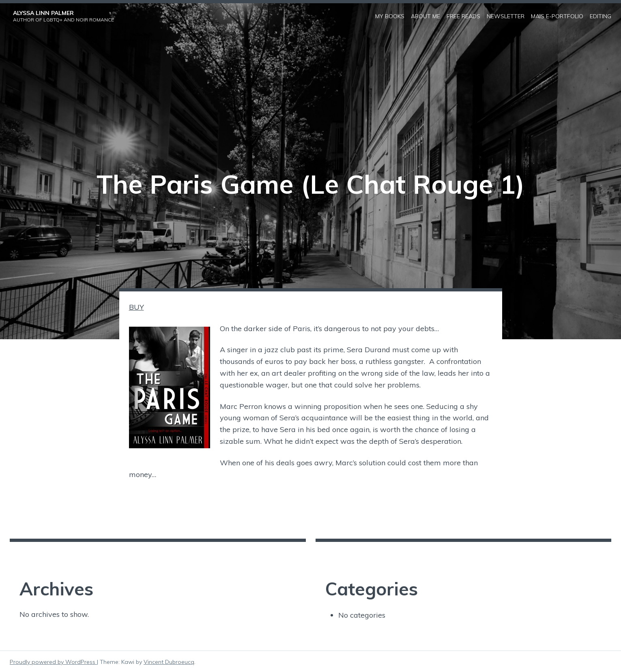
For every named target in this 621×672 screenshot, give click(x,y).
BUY (136, 306)
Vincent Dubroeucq (169, 661)
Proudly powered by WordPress (53, 661)
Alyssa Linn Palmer (43, 13)
